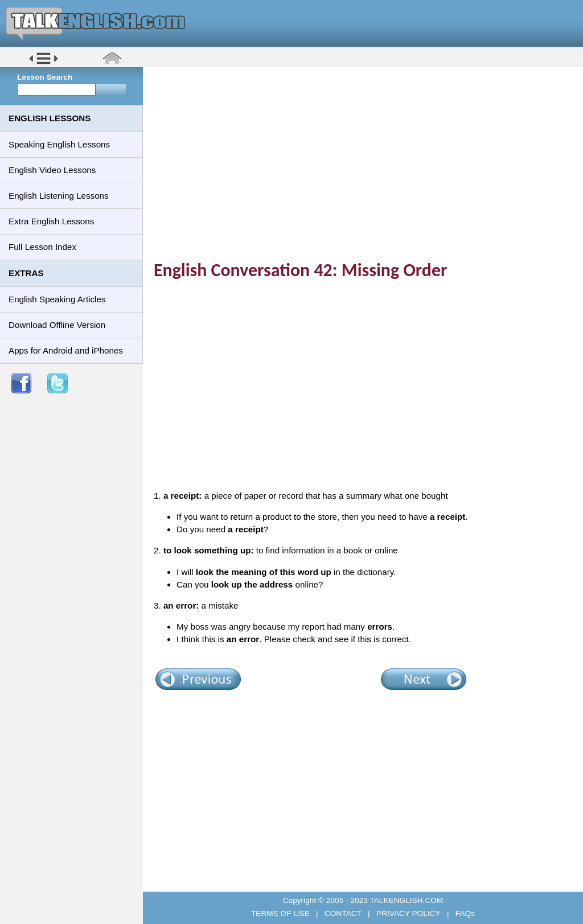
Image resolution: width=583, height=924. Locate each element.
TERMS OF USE (281, 913)
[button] (44, 63)
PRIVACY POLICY (408, 913)
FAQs (464, 913)
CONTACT (343, 913)
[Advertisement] (367, 157)
